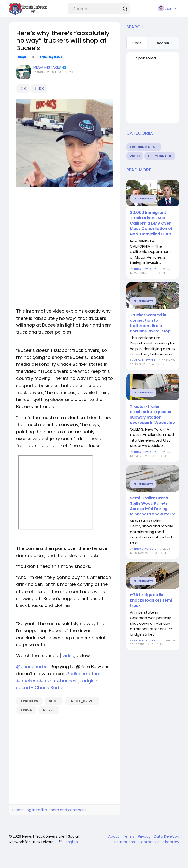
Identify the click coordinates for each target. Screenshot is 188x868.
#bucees (66, 681)
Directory (171, 842)
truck (26, 710)
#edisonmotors (83, 674)
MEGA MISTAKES (48, 67)
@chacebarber (33, 667)
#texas (47, 681)
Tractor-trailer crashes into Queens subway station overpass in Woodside (152, 415)
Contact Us (149, 842)
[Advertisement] (65, 226)
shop (54, 701)
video (68, 656)
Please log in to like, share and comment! (50, 810)
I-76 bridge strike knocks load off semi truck (151, 600)
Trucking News (51, 57)
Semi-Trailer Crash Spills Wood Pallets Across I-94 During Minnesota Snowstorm (153, 506)
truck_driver (82, 701)
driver (49, 710)
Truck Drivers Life (145, 269)
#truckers (27, 681)
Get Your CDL (160, 156)
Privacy (145, 836)
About (114, 836)
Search (163, 43)
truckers (29, 701)
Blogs (22, 57)
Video (135, 156)
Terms (129, 836)
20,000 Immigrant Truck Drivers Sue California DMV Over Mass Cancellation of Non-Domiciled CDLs (151, 223)
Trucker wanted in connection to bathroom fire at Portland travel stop (150, 323)
